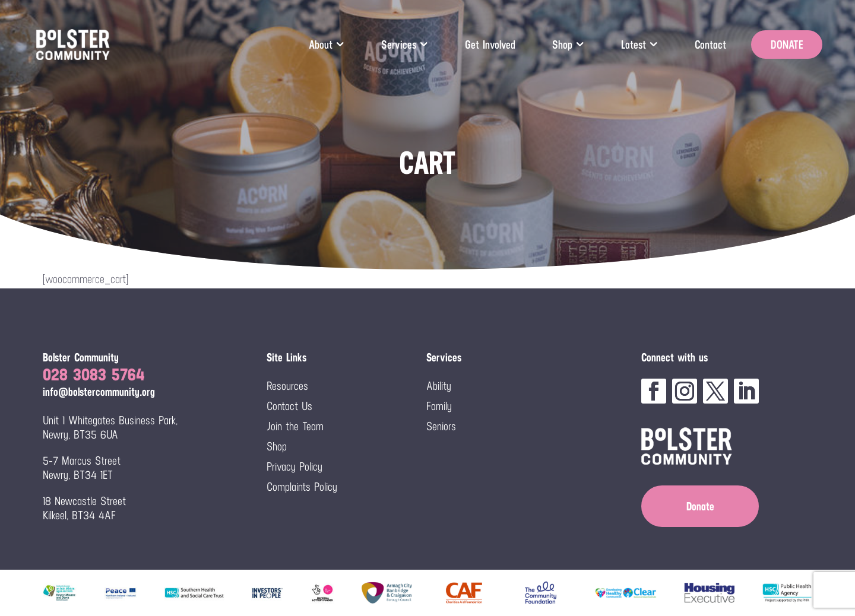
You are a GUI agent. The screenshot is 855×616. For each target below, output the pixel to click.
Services (399, 45)
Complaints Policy (302, 487)
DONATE (787, 45)
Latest (634, 45)
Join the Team (295, 426)
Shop (562, 45)
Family (439, 406)
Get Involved (490, 45)
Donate (700, 506)
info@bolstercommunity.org (99, 392)
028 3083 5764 (94, 374)
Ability (439, 386)
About (321, 45)
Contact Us (289, 406)
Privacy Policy (294, 466)
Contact (710, 45)
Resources (287, 386)
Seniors (441, 426)
